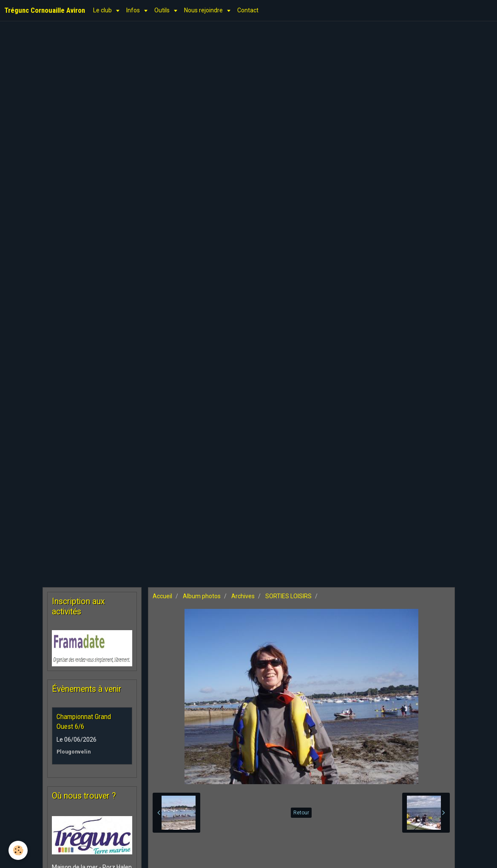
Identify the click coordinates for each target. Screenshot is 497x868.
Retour (301, 813)
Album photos (202, 596)
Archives (243, 596)
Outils (163, 10)
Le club (103, 10)
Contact (248, 10)
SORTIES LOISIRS (288, 596)
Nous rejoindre (204, 10)
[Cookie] (18, 850)
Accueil (162, 596)
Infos (134, 10)
